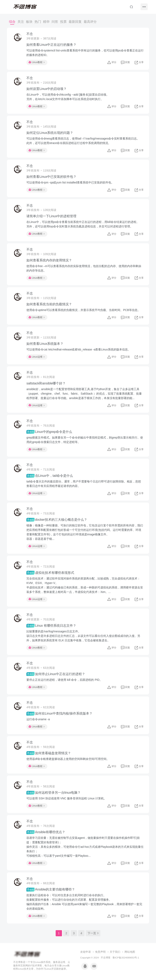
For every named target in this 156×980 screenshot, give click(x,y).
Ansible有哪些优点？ (46, 832)
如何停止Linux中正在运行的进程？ (56, 674)
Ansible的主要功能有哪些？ (51, 889)
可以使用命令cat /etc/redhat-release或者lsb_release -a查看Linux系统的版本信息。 (79, 349)
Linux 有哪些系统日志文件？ (51, 626)
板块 (29, 22)
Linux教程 (37, 62)
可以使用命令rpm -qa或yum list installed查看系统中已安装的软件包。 (70, 182)
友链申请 (86, 952)
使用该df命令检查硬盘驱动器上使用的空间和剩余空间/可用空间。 (68, 759)
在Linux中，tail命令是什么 (50, 476)
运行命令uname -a (38, 719)
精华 (46, 22)
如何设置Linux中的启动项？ (47, 89)
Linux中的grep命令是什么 (49, 432)
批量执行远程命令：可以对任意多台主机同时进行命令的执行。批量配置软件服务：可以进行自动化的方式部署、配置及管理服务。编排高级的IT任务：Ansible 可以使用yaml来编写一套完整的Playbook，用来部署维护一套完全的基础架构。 (84, 902)
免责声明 (100, 952)
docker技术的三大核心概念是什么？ (57, 520)
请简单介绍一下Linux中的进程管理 (51, 216)
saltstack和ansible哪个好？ (46, 383)
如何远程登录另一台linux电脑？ (54, 793)
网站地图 (130, 952)
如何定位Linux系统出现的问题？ (50, 133)
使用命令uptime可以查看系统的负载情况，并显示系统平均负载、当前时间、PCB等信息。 (83, 310)
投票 (63, 22)
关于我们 (115, 952)
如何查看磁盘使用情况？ (49, 753)
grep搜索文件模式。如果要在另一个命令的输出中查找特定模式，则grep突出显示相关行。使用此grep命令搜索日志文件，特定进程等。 (85, 440)
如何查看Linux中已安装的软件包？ (51, 177)
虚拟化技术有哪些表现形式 (50, 573)
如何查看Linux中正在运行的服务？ (51, 45)
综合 (12, 22)
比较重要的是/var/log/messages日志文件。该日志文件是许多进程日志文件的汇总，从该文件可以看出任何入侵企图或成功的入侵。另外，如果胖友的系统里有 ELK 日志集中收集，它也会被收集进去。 (83, 636)
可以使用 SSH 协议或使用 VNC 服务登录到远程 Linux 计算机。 (67, 798)
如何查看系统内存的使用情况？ (49, 260)
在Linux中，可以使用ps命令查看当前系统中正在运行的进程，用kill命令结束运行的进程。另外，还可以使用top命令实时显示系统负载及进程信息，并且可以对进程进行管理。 (83, 224)
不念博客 (106, 958)
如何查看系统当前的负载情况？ (49, 304)
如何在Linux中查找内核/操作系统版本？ (59, 714)
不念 (30, 34)
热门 (38, 22)
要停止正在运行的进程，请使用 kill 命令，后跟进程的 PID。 (64, 680)
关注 (21, 22)
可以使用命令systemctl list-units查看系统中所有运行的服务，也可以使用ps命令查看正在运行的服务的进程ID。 (85, 53)
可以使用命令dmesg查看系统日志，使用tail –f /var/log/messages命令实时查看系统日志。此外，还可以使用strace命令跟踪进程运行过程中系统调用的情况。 (83, 141)
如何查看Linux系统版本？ (45, 344)
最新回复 (75, 22)
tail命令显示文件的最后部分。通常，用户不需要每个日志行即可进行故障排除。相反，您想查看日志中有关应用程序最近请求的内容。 (84, 484)
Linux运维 (37, 357)
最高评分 (90, 22)
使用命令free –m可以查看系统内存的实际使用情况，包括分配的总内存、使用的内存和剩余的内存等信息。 (84, 268)
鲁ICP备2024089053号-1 (126, 958)
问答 (55, 22)
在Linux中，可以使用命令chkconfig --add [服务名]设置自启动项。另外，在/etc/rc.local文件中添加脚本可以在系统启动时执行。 (68, 97)
